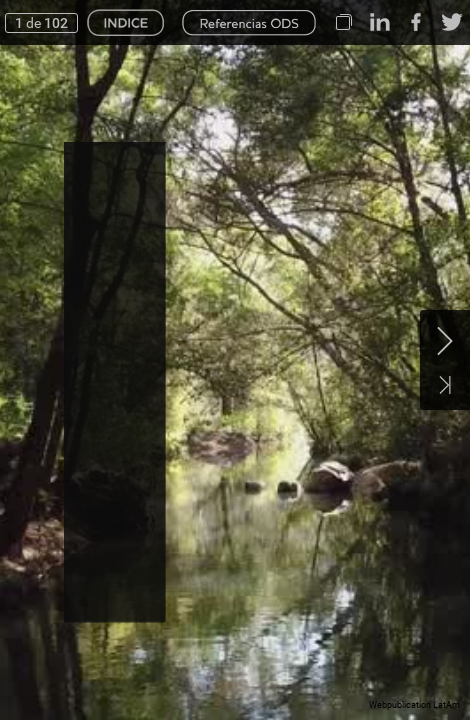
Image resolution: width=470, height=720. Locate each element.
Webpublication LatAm (414, 705)
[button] (344, 22)
